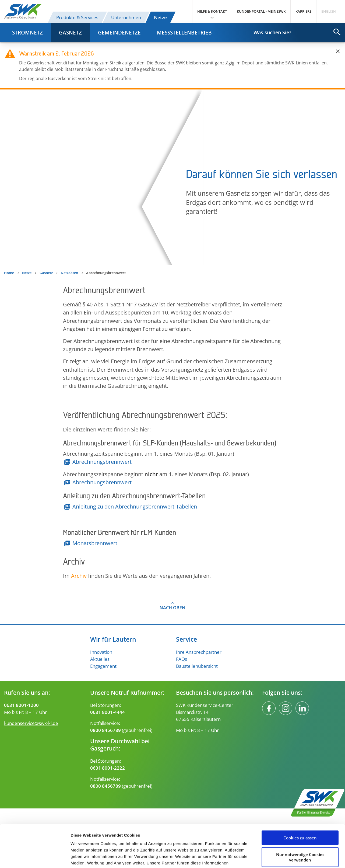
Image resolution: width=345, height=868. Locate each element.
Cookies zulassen (300, 798)
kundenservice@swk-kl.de (31, 723)
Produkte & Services (77, 17)
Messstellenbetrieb (184, 32)
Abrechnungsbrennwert (102, 462)
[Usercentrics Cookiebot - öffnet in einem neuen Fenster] (35, 857)
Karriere (303, 11)
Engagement (103, 666)
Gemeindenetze (119, 32)
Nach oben (172, 608)
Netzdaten (69, 273)
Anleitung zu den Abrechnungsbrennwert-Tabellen (135, 506)
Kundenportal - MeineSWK (261, 11)
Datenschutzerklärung (162, 843)
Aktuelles (100, 659)
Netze (160, 17)
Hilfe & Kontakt (212, 11)
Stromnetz (27, 32)
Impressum (224, 843)
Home (9, 273)
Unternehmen (126, 17)
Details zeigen (84, 857)
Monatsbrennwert (95, 543)
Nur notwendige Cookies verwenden (300, 817)
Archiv (79, 576)
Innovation (101, 652)
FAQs (182, 659)
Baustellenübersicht (197, 666)
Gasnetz (70, 32)
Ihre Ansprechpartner (199, 652)
